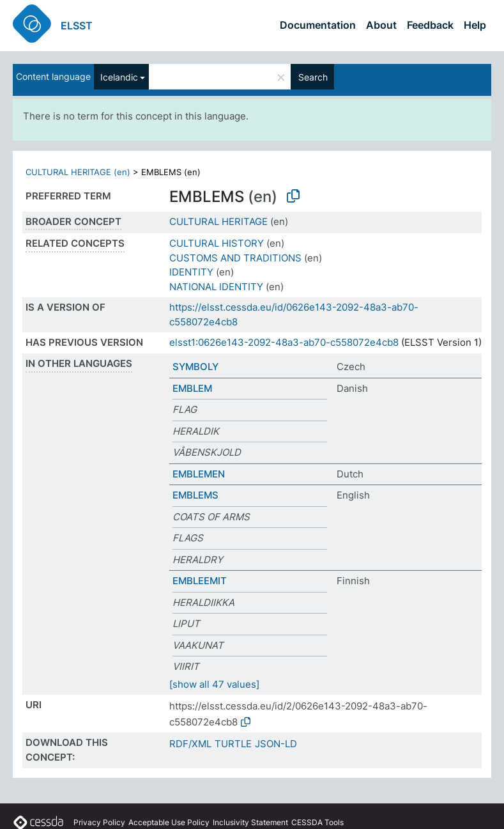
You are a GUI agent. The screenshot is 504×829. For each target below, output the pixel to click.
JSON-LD (276, 744)
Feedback (430, 25)
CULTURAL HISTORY (217, 243)
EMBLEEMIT (200, 581)
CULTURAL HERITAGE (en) (78, 172)
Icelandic (119, 77)
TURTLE (233, 744)
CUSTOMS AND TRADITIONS (235, 258)
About (381, 25)
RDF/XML (190, 744)
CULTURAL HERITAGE (218, 221)
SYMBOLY (195, 367)
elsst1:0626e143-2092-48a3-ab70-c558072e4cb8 (284, 342)
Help (475, 25)
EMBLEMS (195, 495)
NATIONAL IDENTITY (216, 287)
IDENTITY (191, 272)
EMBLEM (192, 388)
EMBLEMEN (199, 474)
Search (313, 77)
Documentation (318, 25)
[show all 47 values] (214, 684)
